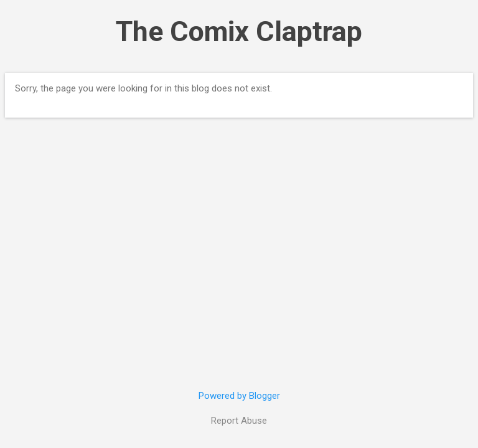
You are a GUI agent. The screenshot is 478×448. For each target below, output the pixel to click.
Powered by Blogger (239, 396)
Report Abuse (239, 421)
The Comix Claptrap (239, 31)
